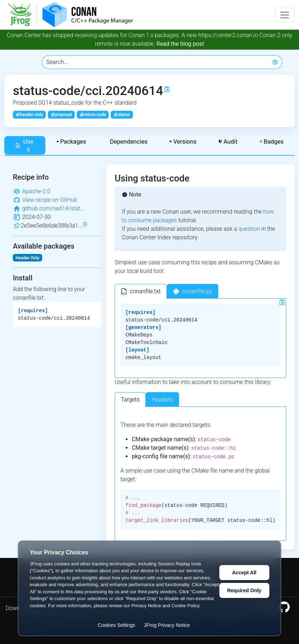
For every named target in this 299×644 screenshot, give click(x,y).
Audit (228, 141)
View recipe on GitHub (50, 200)
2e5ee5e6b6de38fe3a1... (51, 226)
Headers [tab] (162, 400)
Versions (183, 141)
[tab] (141, 291)
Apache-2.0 (36, 191)
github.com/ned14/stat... (53, 208)
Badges (272, 141)
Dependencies (128, 141)
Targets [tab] (130, 400)
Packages (71, 141)
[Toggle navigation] (285, 15)
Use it (24, 145)
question (249, 229)
